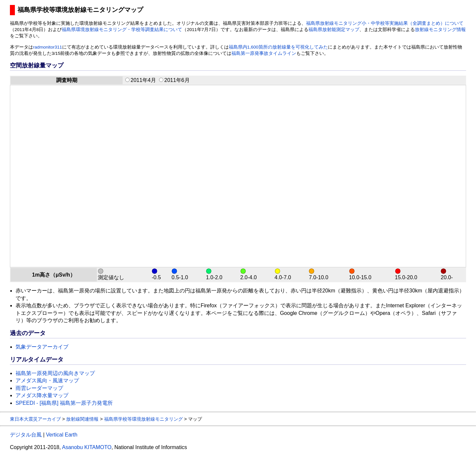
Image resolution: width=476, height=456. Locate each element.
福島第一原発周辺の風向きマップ (55, 373)
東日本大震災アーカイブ (35, 419)
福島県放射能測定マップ (334, 30)
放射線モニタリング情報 (440, 30)
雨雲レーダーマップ (39, 388)
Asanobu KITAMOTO (87, 447)
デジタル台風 (26, 435)
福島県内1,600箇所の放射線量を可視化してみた (278, 47)
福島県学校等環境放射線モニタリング (143, 419)
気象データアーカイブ (42, 347)
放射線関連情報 (82, 419)
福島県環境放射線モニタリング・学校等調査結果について (122, 30)
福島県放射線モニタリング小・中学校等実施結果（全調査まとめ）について (385, 23)
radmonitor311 (48, 47)
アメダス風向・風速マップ (47, 380)
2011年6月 (174, 80)
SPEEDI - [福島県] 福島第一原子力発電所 (64, 403)
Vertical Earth (62, 435)
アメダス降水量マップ (42, 395)
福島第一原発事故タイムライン (264, 53)
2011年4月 (141, 80)
